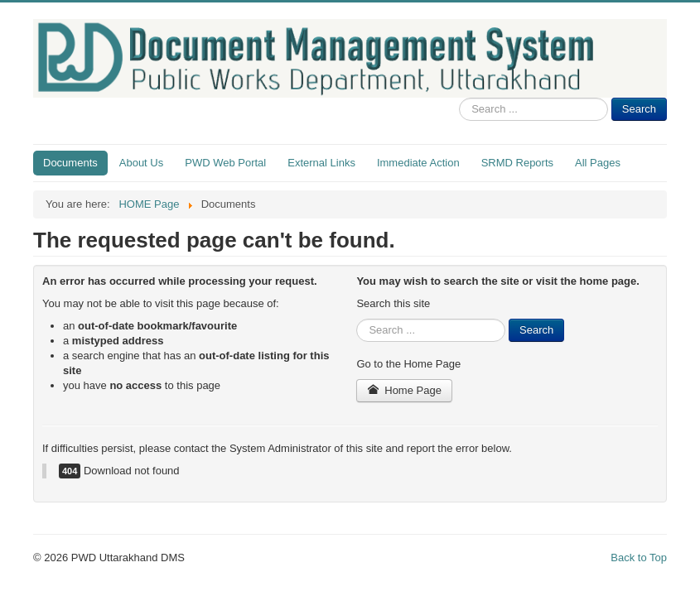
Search (639, 109)
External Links (321, 163)
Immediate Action (418, 163)
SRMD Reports (517, 163)
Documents (70, 163)
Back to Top (639, 558)
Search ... (459, 98)
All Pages (598, 163)
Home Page (404, 390)
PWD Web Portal (225, 163)
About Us (141, 163)
